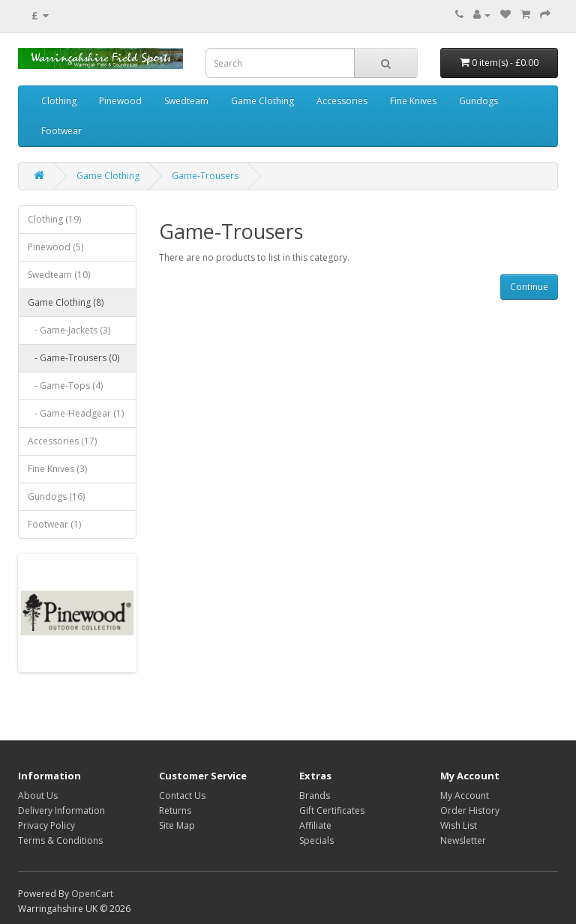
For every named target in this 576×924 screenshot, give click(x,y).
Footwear (61, 131)
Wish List (459, 825)
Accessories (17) (62, 441)
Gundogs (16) (56, 496)
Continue (529, 287)
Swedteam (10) (59, 275)
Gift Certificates (332, 810)
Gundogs (478, 101)
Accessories (342, 101)
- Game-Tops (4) (65, 386)
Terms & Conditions (60, 840)
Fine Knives (413, 101)
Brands (315, 795)
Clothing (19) (54, 219)
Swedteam (186, 101)
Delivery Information (61, 810)
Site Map (177, 825)
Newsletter (463, 840)
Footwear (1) (54, 524)
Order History (470, 810)
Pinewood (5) (55, 247)
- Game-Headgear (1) (76, 413)
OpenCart (92, 894)
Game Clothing (262, 101)
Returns (175, 810)
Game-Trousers (205, 176)
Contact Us (182, 795)
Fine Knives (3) (57, 469)
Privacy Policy (46, 825)
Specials (316, 840)
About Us (38, 795)
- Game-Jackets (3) (69, 330)
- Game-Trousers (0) (73, 358)
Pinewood (120, 101)
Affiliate (315, 825)
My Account (465, 795)
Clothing (59, 101)
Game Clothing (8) (66, 302)
